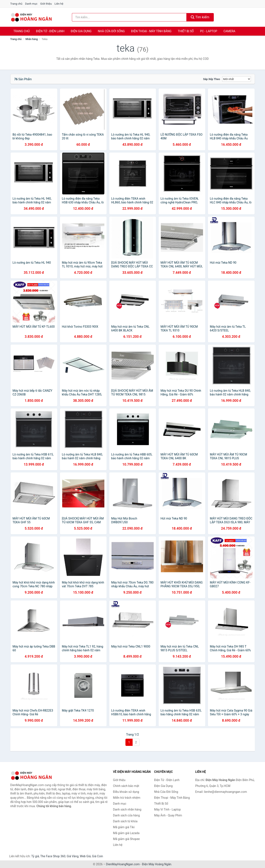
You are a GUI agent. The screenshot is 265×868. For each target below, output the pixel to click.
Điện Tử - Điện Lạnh (50, 31)
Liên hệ (59, 4)
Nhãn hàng (32, 39)
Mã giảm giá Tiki (124, 827)
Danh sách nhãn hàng (127, 809)
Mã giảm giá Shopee (126, 839)
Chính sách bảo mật (126, 786)
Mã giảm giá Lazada (126, 833)
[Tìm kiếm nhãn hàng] (129, 17)
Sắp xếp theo (211, 79)
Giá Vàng (73, 856)
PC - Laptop (209, 31)
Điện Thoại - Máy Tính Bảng (151, 31)
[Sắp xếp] (237, 79)
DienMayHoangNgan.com (123, 864)
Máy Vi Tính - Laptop (167, 809)
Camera (229, 31)
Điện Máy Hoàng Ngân (157, 864)
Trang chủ (16, 4)
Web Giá (85, 856)
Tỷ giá (35, 856)
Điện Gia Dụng (81, 31)
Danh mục (31, 4)
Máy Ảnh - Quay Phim (168, 815)
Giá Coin (97, 856)
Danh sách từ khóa (125, 821)
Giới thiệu (46, 4)
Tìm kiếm (200, 17)
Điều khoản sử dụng (126, 792)
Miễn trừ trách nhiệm (127, 798)
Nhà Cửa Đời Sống (111, 31)
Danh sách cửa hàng (126, 815)
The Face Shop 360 (53, 856)
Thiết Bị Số (186, 31)
